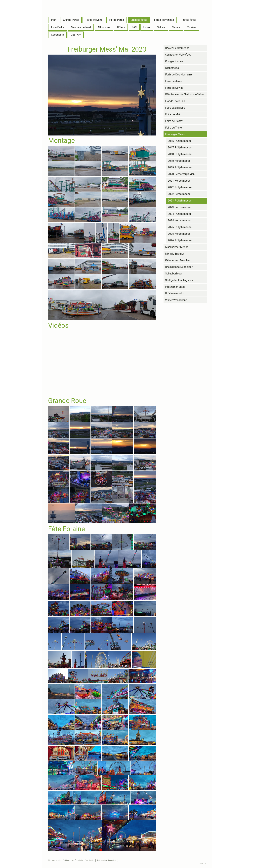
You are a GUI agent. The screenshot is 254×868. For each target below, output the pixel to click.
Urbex (147, 27)
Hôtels (121, 27)
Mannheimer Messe (177, 247)
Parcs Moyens (94, 20)
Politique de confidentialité (73, 860)
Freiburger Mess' (175, 134)
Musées (192, 27)
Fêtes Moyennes (164, 20)
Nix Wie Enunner (175, 254)
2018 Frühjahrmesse (180, 154)
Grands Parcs (71, 20)
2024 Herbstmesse (179, 220)
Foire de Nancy (174, 121)
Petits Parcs (117, 20)
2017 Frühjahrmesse (180, 148)
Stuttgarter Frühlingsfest (179, 280)
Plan (54, 20)
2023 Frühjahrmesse (180, 201)
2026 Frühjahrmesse (180, 240)
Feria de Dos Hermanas (179, 75)
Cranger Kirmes (174, 61)
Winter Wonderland (176, 300)
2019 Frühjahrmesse (180, 167)
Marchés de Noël (81, 27)
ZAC (134, 27)
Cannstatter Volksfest (178, 55)
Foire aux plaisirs (175, 108)
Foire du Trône (173, 128)
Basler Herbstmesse (177, 48)
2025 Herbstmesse (179, 234)
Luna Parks (58, 27)
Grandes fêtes (139, 20)
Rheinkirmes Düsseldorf (179, 267)
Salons (161, 27)
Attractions (104, 27)
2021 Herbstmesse (179, 181)
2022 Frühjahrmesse (180, 187)
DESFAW (76, 35)
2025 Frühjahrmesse (180, 227)
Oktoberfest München (178, 260)
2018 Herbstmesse (179, 161)
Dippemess (172, 68)
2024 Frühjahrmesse (180, 214)
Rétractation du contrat (107, 860)
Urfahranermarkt (174, 293)
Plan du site (89, 860)
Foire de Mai (172, 114)
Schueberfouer (174, 274)
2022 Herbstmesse (179, 194)
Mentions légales (55, 860)
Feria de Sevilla (174, 88)
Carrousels (57, 35)
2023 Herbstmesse (179, 207)
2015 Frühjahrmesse (180, 141)
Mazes (176, 27)
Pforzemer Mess (175, 287)
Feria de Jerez (174, 81)
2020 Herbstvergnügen (181, 174)
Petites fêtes (188, 20)
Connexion (202, 863)
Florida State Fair (175, 101)
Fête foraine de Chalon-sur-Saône (185, 94)
